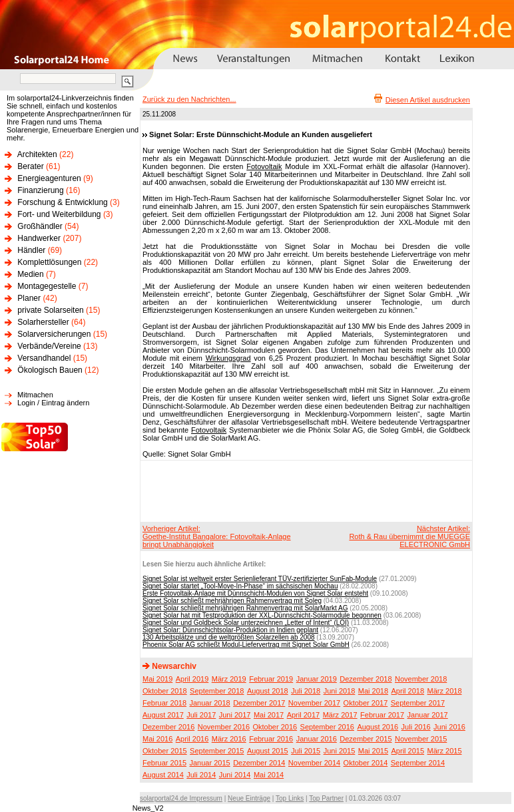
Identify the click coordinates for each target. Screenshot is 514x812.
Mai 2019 (157, 679)
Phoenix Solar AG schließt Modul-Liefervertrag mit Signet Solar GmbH (246, 645)
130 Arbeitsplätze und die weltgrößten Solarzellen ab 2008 (229, 637)
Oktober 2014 (366, 763)
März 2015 (445, 751)
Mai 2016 (157, 739)
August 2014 (163, 775)
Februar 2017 (382, 715)
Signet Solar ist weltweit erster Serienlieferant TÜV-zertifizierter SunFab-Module (260, 579)
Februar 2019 (271, 679)
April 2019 (192, 679)
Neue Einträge (249, 798)
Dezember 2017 (259, 703)
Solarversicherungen (54, 334)
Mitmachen (35, 395)
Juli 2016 (416, 727)
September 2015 (217, 751)
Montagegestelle (47, 286)
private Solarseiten (50, 310)
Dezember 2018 (366, 679)
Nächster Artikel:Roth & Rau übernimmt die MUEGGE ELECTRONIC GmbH (409, 536)
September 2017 (418, 703)
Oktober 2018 (165, 691)
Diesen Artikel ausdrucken (428, 100)
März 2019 (229, 679)
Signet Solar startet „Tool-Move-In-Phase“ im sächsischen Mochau (240, 586)
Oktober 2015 (165, 751)
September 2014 (418, 763)
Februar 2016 (271, 739)
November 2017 (314, 703)
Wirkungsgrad (228, 358)
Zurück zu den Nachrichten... (189, 99)
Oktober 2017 (366, 703)
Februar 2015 (164, 763)
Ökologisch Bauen (50, 370)
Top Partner (326, 798)
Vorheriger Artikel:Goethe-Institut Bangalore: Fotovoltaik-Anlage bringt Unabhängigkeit (217, 536)
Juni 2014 (235, 775)
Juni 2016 (449, 727)
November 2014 (314, 763)
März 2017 (340, 715)
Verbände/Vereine (49, 346)
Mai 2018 (373, 691)
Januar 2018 (210, 703)
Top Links (290, 798)
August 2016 (378, 727)
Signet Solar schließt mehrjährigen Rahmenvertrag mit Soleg (232, 601)
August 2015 (268, 751)
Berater (30, 166)
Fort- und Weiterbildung (59, 214)
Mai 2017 (269, 715)
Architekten (37, 154)
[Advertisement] (304, 491)
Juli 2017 (201, 715)
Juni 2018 (340, 691)
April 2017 (304, 715)
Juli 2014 (201, 775)
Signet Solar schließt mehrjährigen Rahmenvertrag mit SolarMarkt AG (245, 608)
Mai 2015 (373, 751)
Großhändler (40, 226)
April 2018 (408, 691)
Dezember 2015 (366, 739)
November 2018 (421, 679)
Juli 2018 (306, 691)
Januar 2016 (317, 739)
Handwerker (39, 238)
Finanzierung (40, 190)
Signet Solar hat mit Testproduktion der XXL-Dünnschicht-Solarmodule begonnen (262, 615)
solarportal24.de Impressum (181, 798)
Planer (29, 298)
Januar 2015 (210, 763)
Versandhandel (44, 358)
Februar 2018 (164, 703)
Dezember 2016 (168, 727)
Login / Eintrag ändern (53, 403)
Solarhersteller (43, 322)
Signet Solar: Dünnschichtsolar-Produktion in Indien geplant (230, 630)
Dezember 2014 (259, 763)
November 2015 (421, 739)
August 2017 (163, 715)
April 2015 (408, 751)
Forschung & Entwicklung (62, 202)
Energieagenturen (49, 178)
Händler (31, 250)
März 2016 (229, 739)
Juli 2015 (306, 751)
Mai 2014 (269, 775)
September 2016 (327, 727)
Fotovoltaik (264, 166)
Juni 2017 (235, 715)
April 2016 (192, 739)
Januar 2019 (317, 679)
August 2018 (268, 691)
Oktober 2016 (275, 727)
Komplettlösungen (49, 262)
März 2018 (445, 691)
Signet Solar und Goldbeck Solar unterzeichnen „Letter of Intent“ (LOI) (246, 623)
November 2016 (224, 727)
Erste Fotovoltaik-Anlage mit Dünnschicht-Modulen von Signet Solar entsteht (255, 593)
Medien (30, 274)
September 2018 (217, 691)
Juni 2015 (340, 751)
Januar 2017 (428, 715)
